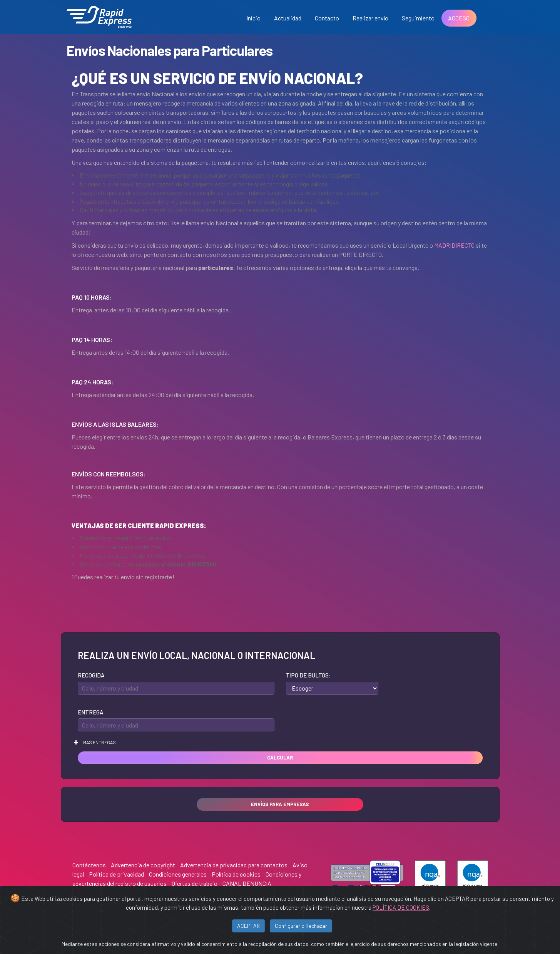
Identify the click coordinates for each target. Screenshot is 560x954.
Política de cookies (236, 874)
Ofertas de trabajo (195, 883)
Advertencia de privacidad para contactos (234, 865)
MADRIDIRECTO (454, 245)
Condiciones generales (178, 874)
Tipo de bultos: (308, 675)
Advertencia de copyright (143, 865)
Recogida (91, 675)
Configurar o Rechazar (301, 926)
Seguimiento (418, 18)
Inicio (253, 18)
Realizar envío (370, 18)
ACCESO (459, 18)
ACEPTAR (248, 926)
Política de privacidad (116, 874)
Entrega (90, 712)
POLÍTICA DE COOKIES (401, 907)
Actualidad (288, 18)
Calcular (280, 758)
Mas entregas (95, 742)
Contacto (327, 18)
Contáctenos (89, 865)
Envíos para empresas (280, 804)
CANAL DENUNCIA (247, 883)
